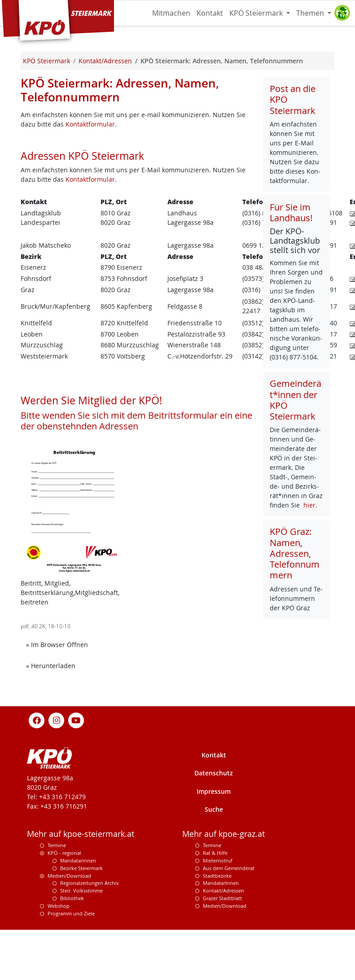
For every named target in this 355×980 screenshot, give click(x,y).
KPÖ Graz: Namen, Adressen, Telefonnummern (295, 553)
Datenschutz (214, 773)
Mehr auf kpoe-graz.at (224, 834)
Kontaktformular (90, 124)
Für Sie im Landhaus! (291, 212)
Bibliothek (72, 898)
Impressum (214, 791)
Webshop (59, 906)
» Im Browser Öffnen (60, 644)
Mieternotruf (218, 860)
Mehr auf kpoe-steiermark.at (81, 834)
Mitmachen (171, 13)
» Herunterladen (53, 665)
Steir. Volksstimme (81, 890)
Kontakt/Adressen (224, 890)
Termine (57, 845)
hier (309, 505)
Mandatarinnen (78, 860)
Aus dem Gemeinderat (229, 868)
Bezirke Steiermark (81, 868)
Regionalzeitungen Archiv (90, 883)
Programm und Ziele (71, 913)
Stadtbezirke (217, 876)
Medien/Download (69, 876)
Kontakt (210, 13)
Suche (214, 809)
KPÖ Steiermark (257, 13)
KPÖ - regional (64, 853)
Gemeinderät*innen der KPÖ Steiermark (296, 400)
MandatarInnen (221, 883)
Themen (311, 13)
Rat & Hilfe (215, 853)
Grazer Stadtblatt (222, 898)
